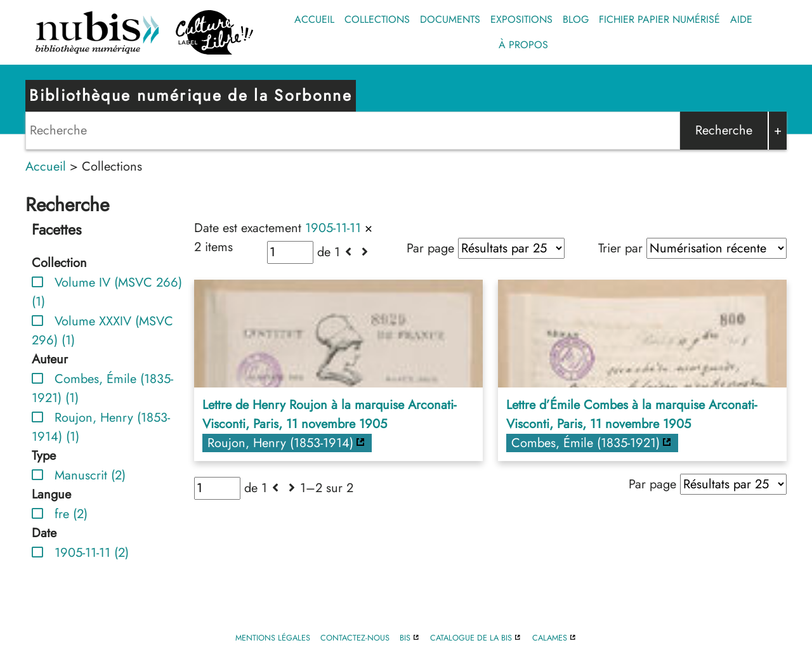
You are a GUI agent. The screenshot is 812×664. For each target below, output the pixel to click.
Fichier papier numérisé (659, 19)
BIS (405, 638)
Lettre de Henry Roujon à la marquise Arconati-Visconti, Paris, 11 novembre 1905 (329, 414)
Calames (550, 638)
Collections (377, 19)
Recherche (724, 130)
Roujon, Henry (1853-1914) (280, 443)
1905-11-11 (333, 228)
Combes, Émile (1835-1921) (586, 443)
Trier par (620, 248)
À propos (523, 45)
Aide (741, 19)
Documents (450, 19)
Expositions (521, 19)
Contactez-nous (355, 638)
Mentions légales (273, 638)
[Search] (353, 131)
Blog (576, 19)
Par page (430, 248)
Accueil (314, 19)
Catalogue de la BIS (471, 638)
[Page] (290, 252)
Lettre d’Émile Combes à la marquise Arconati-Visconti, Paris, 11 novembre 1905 (632, 414)
